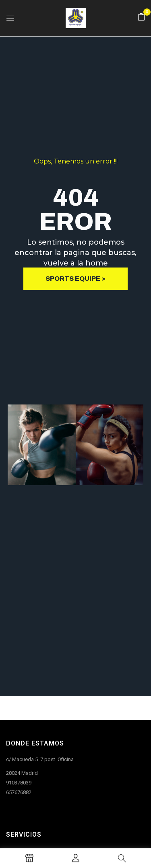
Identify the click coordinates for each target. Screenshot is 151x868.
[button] (141, 17)
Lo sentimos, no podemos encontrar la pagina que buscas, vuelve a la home (75, 255)
